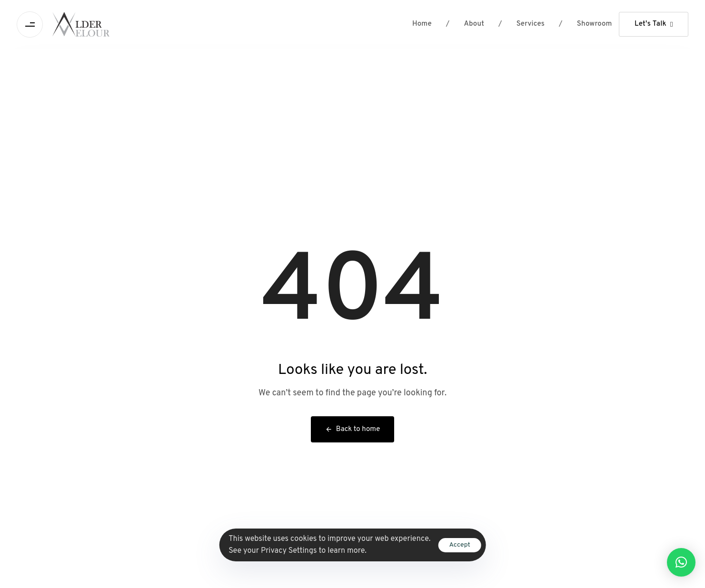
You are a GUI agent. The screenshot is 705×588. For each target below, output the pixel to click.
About (465, 24)
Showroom (585, 24)
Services (521, 24)
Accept (459, 545)
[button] (681, 562)
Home (422, 24)
